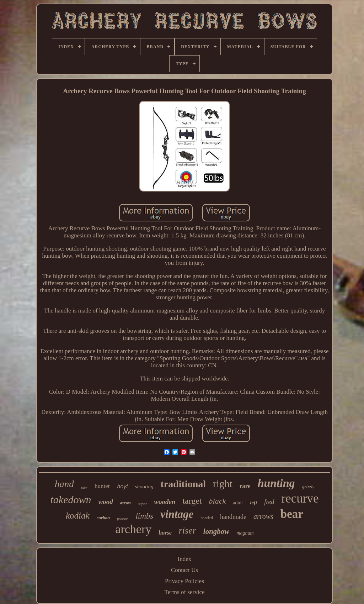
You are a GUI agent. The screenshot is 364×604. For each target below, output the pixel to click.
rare (245, 486)
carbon (103, 518)
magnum (245, 533)
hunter (102, 486)
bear (292, 514)
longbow (216, 531)
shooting (144, 487)
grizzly (308, 487)
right (223, 484)
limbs (144, 516)
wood (105, 502)
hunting (276, 483)
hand (64, 484)
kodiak (78, 516)
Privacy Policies (184, 581)
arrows (263, 516)
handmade (233, 517)
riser (188, 531)
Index (185, 559)
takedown (71, 500)
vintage (177, 514)
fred (269, 502)
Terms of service (184, 592)
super (143, 504)
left (253, 503)
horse (165, 533)
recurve (300, 498)
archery (133, 529)
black (218, 501)
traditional (183, 484)
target (192, 501)
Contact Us (184, 570)
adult (238, 503)
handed (207, 518)
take (84, 488)
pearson (123, 519)
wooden (165, 502)
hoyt (123, 486)
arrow (126, 503)
